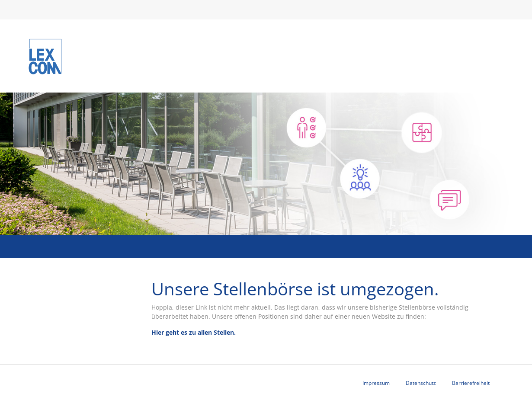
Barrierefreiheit (471, 383)
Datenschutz (421, 383)
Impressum (376, 383)
